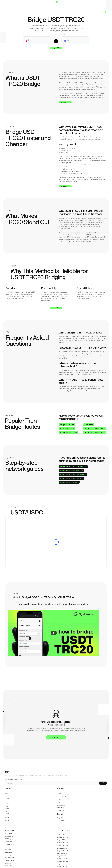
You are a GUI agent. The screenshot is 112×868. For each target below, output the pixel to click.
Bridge (7, 825)
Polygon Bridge (62, 833)
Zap (6, 814)
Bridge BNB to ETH (89, 828)
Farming (7, 817)
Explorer (7, 822)
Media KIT (8, 842)
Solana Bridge (61, 811)
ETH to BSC (91, 842)
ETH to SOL (91, 825)
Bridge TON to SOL (89, 836)
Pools (7, 811)
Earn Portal (8, 828)
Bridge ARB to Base (89, 844)
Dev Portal (34, 811)
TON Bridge (60, 814)
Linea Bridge (61, 831)
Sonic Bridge (61, 839)
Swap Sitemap (35, 843)
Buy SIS (7, 831)
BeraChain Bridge (62, 842)
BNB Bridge (60, 825)
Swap (7, 808)
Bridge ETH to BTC (89, 811)
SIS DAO (7, 819)
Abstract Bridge (62, 844)
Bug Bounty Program (37, 814)
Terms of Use (35, 828)
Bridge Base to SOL (89, 822)
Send (103, 793)
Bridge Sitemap (35, 840)
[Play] (54, 650)
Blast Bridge (61, 828)
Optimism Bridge (62, 836)
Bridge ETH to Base (89, 819)
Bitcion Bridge (61, 808)
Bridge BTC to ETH (89, 808)
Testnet (7, 833)
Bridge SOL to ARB (89, 839)
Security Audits (35, 826)
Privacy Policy (35, 831)
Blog (6, 845)
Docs (32, 823)
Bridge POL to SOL (89, 833)
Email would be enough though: (65, 789)
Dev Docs (34, 808)
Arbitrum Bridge (62, 822)
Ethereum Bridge (62, 819)
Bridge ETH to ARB (89, 817)
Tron (58, 817)
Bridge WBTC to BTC (89, 814)
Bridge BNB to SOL (89, 831)
